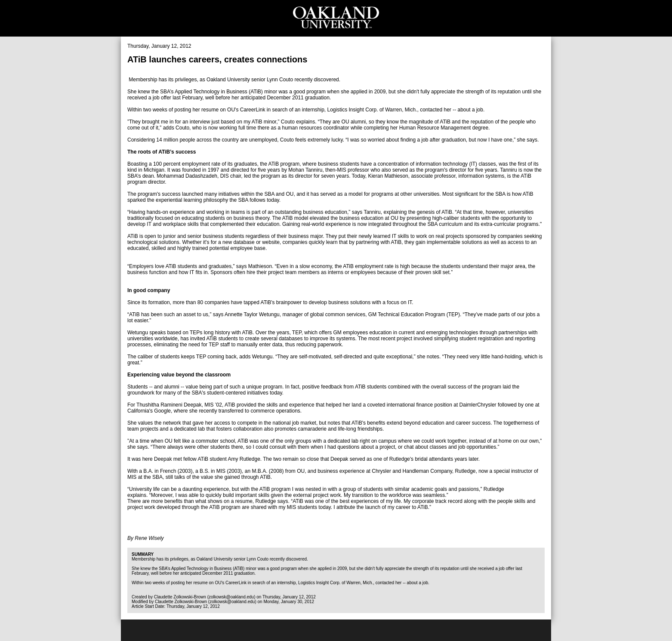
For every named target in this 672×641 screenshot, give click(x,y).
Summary (143, 554)
